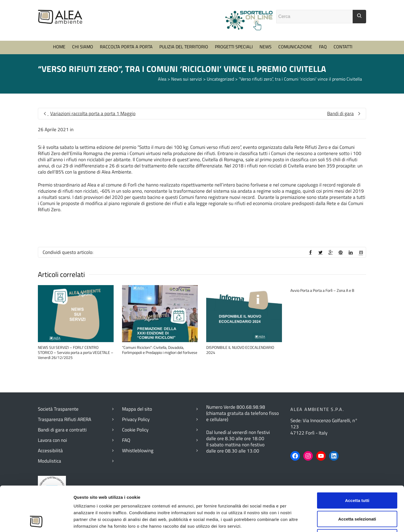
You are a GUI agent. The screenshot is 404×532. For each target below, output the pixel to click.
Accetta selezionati (357, 477)
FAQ (323, 47)
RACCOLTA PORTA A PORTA (126, 47)
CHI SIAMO (83, 47)
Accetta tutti (357, 458)
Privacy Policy (136, 419)
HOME (59, 47)
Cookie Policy (135, 430)
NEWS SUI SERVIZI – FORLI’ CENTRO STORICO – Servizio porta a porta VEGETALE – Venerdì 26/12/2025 (76, 352)
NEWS (266, 47)
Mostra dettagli (308, 521)
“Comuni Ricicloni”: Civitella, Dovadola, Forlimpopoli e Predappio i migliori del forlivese (160, 350)
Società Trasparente (58, 409)
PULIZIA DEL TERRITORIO (184, 47)
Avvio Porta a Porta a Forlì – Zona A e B (322, 290)
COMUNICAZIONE (295, 47)
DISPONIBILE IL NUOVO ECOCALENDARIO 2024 (240, 350)
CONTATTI (343, 47)
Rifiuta (357, 495)
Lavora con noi (52, 440)
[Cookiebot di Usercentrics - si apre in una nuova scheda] (36, 521)
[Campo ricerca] (315, 17)
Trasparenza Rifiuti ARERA (65, 419)
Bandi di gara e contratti (62, 430)
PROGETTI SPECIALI (234, 47)
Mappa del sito (137, 409)
